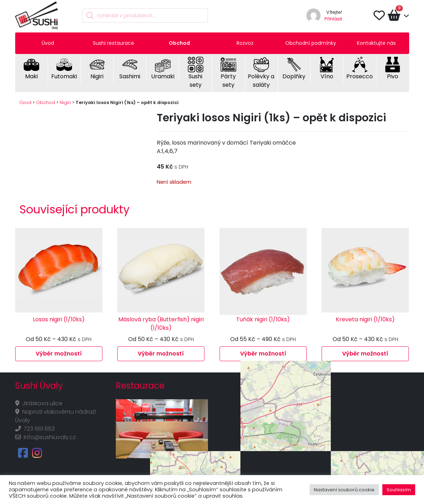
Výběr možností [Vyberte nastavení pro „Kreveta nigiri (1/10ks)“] (365, 354)
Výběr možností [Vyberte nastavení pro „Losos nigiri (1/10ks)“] (59, 354)
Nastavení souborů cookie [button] (344, 490)
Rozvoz (245, 43)
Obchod (179, 43)
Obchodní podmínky (311, 43)
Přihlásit (333, 19)
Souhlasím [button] (399, 490)
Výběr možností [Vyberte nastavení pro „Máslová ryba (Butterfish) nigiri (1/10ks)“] (161, 354)
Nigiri (65, 102)
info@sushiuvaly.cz (50, 437)
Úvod (48, 43)
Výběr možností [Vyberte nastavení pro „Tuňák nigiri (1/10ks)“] (263, 354)
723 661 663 (39, 429)
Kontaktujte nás (376, 43)
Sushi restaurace (114, 43)
